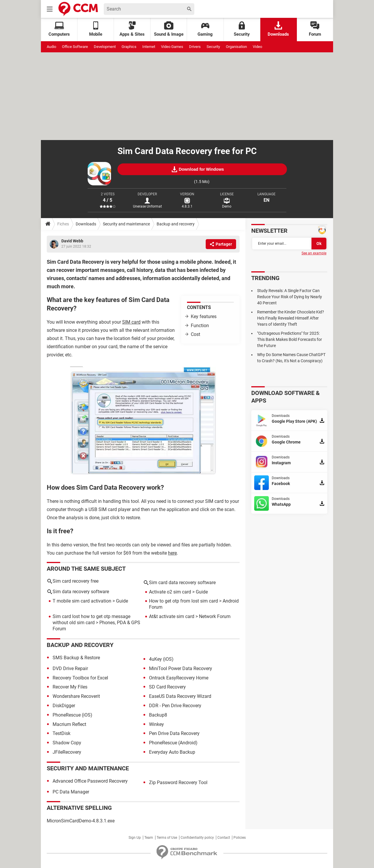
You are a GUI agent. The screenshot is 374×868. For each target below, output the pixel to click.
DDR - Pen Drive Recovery (175, 706)
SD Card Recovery (167, 687)
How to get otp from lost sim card (183, 601)
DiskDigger (64, 706)
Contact (224, 838)
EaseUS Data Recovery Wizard (180, 696)
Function (200, 326)
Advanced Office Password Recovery (90, 781)
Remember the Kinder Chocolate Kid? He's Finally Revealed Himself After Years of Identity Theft (291, 318)
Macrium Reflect (69, 724)
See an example (314, 253)
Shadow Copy (67, 743)
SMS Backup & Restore (76, 658)
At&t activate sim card (172, 616)
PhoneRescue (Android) (173, 743)
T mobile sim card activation (82, 601)
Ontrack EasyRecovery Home (179, 678)
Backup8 (158, 715)
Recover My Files (70, 687)
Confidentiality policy (197, 838)
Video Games (172, 47)
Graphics (129, 47)
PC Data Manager (71, 792)
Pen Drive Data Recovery (174, 733)
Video (257, 47)
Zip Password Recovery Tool (178, 782)
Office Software (75, 47)
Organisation (236, 47)
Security (242, 29)
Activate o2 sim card (170, 592)
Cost (195, 334)
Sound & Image (169, 29)
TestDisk (62, 733)
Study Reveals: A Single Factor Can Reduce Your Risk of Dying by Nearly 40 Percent (290, 297)
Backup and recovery (176, 224)
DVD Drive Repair (70, 668)
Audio (51, 47)
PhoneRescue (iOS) (72, 715)
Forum (315, 29)
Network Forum (215, 616)
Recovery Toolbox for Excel (80, 678)
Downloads (278, 29)
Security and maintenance (126, 224)
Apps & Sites (132, 29)
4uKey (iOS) (161, 659)
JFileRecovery (67, 752)
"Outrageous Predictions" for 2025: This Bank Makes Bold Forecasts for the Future (290, 339)
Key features (204, 316)
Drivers (195, 47)
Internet (149, 47)
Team (149, 838)
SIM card (131, 322)
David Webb (72, 241)
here (172, 553)
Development (105, 47)
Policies (240, 838)
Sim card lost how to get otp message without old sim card (91, 619)
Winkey (156, 724)
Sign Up (135, 838)
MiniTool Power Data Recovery (181, 668)
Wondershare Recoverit (76, 696)
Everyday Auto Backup (172, 752)
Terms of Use (167, 838)
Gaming (205, 29)
